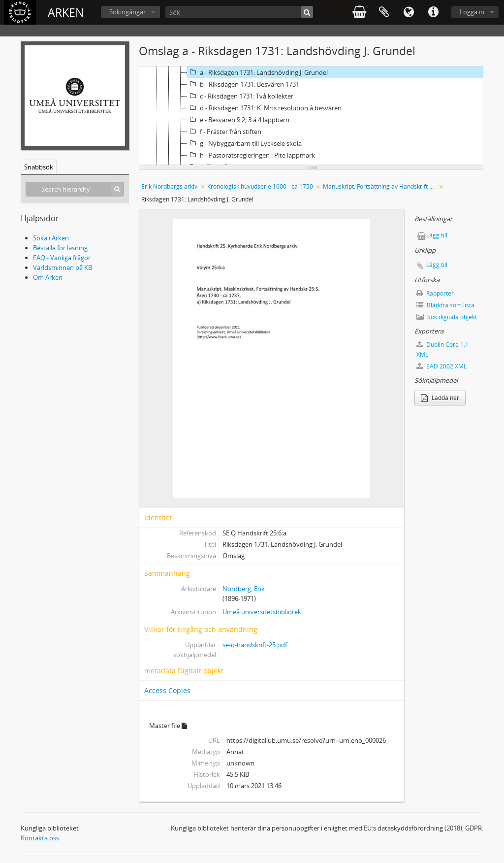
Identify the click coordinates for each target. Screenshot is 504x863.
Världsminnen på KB (63, 267)
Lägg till (437, 235)
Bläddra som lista (445, 305)
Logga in (472, 12)
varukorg (359, 12)
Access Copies (167, 690)
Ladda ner (440, 398)
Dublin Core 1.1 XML (442, 349)
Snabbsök (39, 167)
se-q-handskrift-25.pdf (255, 645)
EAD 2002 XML (441, 366)
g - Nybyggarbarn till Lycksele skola (244, 143)
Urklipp (384, 12)
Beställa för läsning (60, 248)
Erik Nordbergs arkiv (169, 186)
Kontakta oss (40, 838)
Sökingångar (127, 12)
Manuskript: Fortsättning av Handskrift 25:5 (381, 186)
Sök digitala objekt (447, 317)
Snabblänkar (433, 12)
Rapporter (435, 293)
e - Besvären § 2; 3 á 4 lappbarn (238, 120)
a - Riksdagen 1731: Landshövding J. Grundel (257, 72)
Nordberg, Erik (244, 589)
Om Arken (48, 277)
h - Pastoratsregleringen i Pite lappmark (251, 155)
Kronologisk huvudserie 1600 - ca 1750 (260, 186)
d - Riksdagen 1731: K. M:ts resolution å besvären (264, 108)
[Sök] (239, 12)
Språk (409, 12)
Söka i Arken (51, 238)
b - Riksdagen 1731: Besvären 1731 (243, 84)
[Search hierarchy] (75, 189)
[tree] (311, 116)
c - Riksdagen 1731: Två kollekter (240, 96)
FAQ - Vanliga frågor (62, 258)
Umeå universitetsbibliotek (262, 612)
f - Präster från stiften (224, 132)
